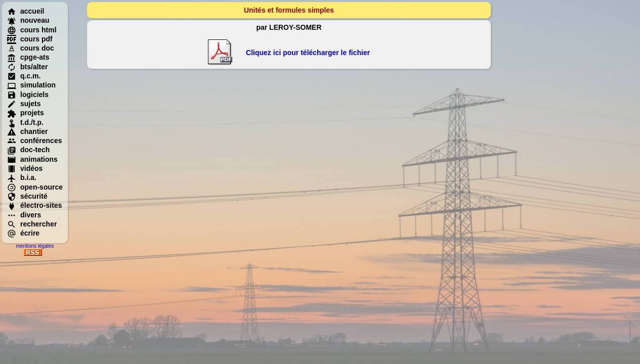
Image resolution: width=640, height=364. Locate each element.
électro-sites (34, 205)
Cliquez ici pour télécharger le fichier (308, 53)
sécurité (27, 196)
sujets (24, 104)
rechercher (32, 224)
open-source (35, 187)
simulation (31, 85)
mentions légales (35, 246)
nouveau (28, 20)
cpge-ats (28, 57)
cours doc (31, 48)
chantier (27, 131)
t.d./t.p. (25, 122)
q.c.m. (24, 76)
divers (24, 215)
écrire (23, 233)
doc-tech (28, 150)
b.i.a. (22, 177)
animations (32, 159)
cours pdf (30, 39)
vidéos (25, 168)
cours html (32, 30)
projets (26, 113)
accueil (26, 11)
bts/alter (27, 67)
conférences (34, 141)
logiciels (28, 95)
